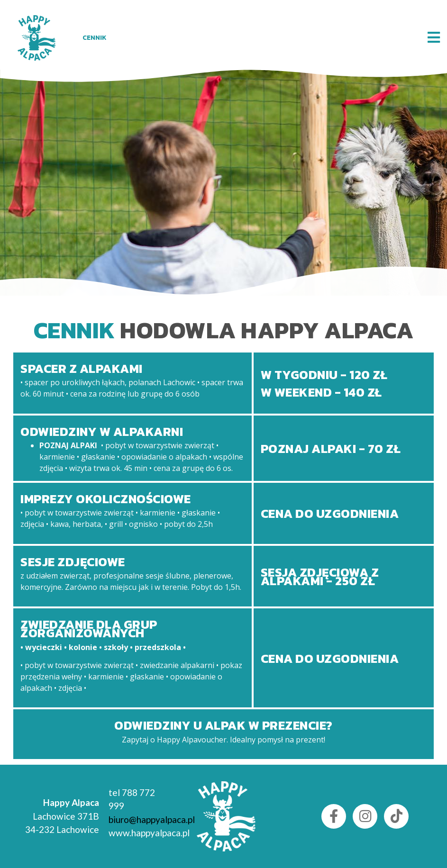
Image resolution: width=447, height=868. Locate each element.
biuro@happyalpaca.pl (152, 819)
